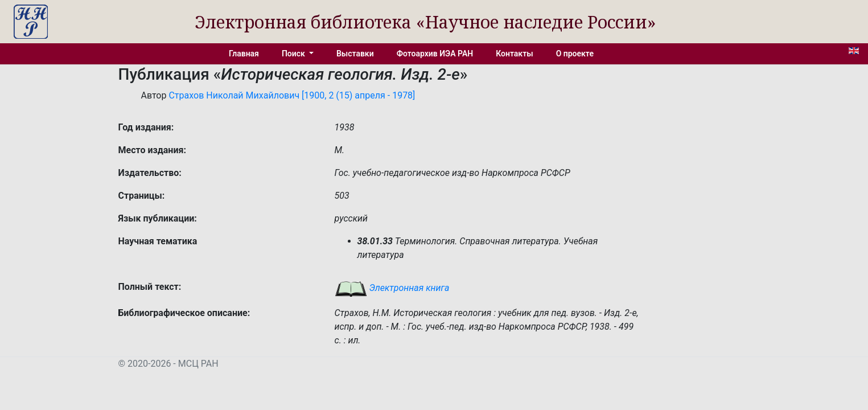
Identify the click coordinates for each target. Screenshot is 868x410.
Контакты (514, 54)
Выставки (355, 54)
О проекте (575, 54)
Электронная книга (392, 288)
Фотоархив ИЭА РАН (435, 54)
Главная (244, 54)
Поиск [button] (294, 54)
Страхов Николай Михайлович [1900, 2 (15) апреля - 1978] (292, 95)
